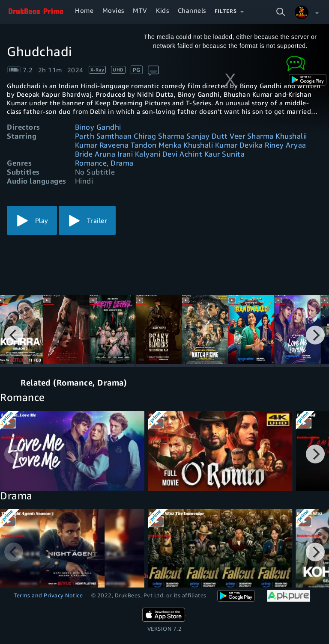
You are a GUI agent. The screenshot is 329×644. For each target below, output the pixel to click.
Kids (162, 10)
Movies (113, 10)
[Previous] (14, 335)
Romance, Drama (104, 163)
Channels (192, 10)
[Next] (315, 335)
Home (84, 10)
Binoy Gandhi (98, 127)
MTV (140, 10)
